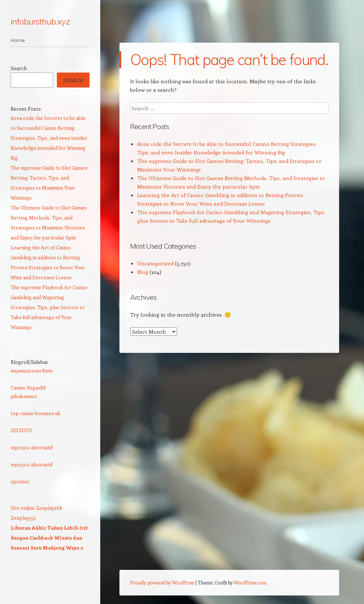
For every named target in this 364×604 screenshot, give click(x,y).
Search (19, 68)
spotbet (20, 481)
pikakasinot (24, 396)
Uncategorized (155, 263)
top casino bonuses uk (36, 413)
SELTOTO (22, 430)
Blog (143, 272)
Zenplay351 (23, 518)
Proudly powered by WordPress (162, 582)
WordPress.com (250, 582)
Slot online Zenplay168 (36, 508)
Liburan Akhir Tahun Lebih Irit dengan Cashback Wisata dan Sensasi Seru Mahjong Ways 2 (49, 538)
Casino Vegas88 (28, 388)
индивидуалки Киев (32, 370)
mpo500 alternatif (32, 447)
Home (18, 40)
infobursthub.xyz (40, 21)
